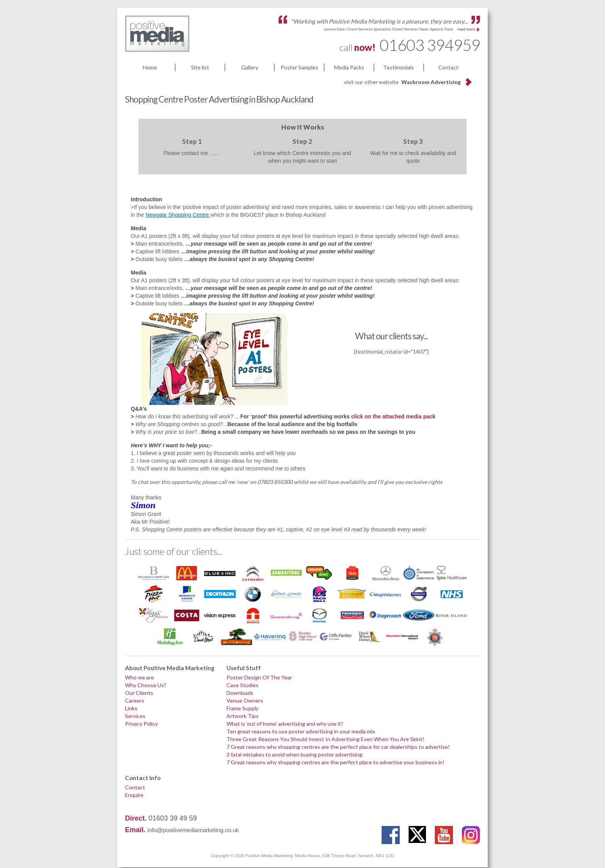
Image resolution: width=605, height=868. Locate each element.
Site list (200, 67)
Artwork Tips (243, 717)
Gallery (250, 67)
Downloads (240, 694)
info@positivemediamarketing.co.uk (193, 831)
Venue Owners (245, 701)
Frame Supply (243, 709)
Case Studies (243, 686)
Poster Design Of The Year (259, 678)
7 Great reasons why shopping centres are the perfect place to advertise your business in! (335, 763)
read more (466, 29)
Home (150, 67)
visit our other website (402, 83)
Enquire (134, 796)
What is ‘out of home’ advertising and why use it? (285, 724)
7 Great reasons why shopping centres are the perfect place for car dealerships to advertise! (338, 747)
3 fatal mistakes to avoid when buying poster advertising (294, 755)
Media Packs (349, 67)
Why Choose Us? (146, 686)
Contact (448, 67)
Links (131, 709)
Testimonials (399, 67)
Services (135, 717)
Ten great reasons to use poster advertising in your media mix (301, 732)
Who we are (139, 678)
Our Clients (139, 694)
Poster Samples (299, 67)
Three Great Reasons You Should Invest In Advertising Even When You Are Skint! (325, 740)
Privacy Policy (141, 724)
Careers (135, 701)
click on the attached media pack (393, 417)
